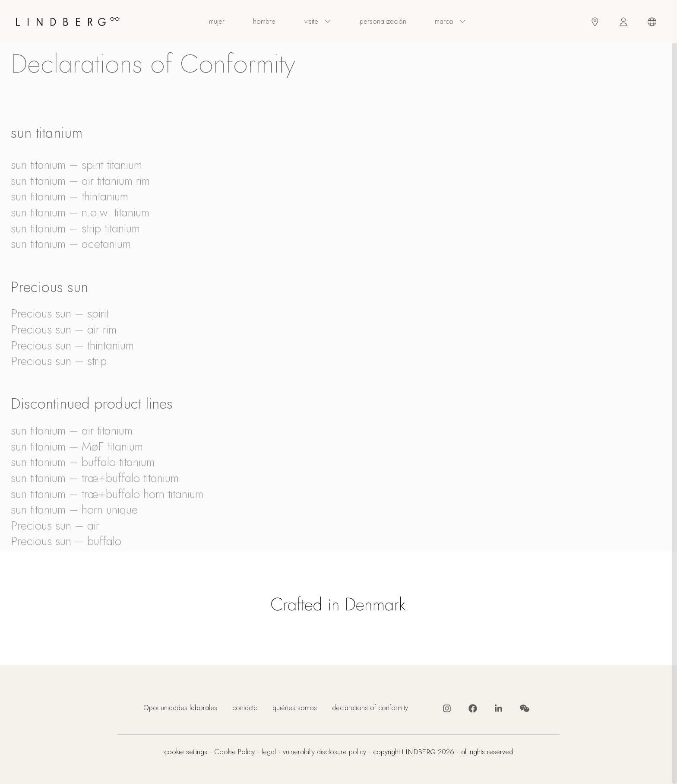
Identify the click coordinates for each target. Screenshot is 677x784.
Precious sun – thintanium (72, 345)
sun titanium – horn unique (74, 509)
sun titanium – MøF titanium (77, 446)
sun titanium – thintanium (70, 196)
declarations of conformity (370, 708)
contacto (245, 708)
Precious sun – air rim (64, 329)
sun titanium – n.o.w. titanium (80, 212)
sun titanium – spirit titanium (76, 165)
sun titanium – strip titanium (75, 228)
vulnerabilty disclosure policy (324, 752)
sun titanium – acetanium (71, 244)
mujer (217, 22)
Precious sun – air (55, 525)
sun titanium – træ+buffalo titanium (95, 478)
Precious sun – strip (59, 361)
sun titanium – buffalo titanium (83, 462)
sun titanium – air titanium (72, 430)
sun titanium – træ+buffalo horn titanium (107, 494)
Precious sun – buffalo (66, 541)
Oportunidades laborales (180, 708)
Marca (450, 22)
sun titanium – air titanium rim (80, 181)
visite (318, 22)
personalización (383, 22)
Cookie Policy (234, 752)
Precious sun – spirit (60, 313)
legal (269, 752)
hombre (264, 22)
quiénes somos (295, 708)
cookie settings (186, 752)
